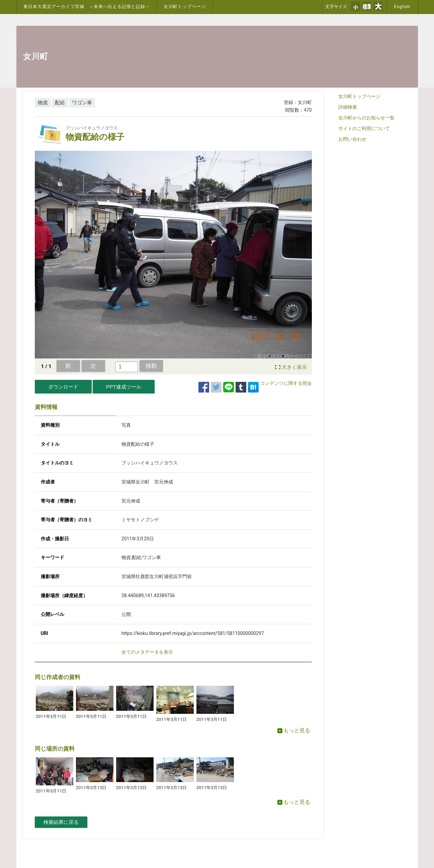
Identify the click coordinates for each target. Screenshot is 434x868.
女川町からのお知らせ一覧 (366, 118)
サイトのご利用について (364, 128)
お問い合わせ (352, 139)
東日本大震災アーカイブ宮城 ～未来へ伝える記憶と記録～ (87, 7)
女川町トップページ (185, 7)
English (402, 7)
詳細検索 (348, 107)
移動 (151, 366)
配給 (60, 103)
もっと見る (294, 730)
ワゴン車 (82, 103)
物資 (43, 103)
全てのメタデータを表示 (147, 652)
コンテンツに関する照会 (286, 383)
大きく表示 (294, 367)
